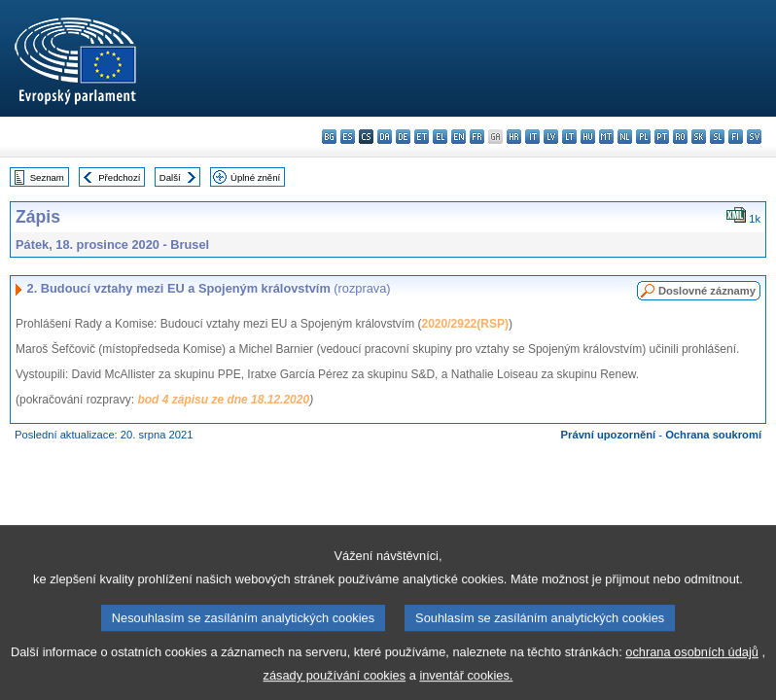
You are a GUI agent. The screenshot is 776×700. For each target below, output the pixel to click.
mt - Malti (606, 137)
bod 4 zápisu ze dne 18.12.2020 (223, 400)
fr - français (477, 137)
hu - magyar (588, 137)
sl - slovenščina (717, 137)
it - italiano (532, 137)
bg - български (329, 137)
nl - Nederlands (625, 137)
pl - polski (643, 137)
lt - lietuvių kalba (569, 137)
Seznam (47, 177)
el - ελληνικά (440, 137)
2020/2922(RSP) (465, 324)
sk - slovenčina (699, 137)
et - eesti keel (422, 137)
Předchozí (119, 177)
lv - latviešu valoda (551, 137)
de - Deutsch (403, 137)
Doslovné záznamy (707, 291)
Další (170, 177)
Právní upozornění (609, 435)
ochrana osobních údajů (692, 665)
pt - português (662, 137)
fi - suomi (736, 137)
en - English (459, 137)
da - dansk (385, 137)
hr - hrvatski (514, 137)
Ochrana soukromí (713, 435)
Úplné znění (255, 177)
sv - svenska (754, 137)
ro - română (680, 137)
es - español (348, 137)
